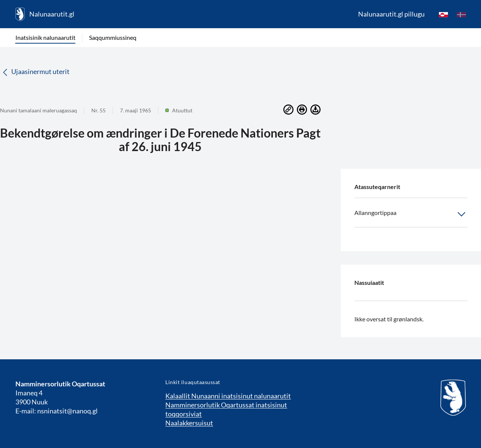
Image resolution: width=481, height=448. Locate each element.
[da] (461, 14)
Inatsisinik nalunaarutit (45, 37)
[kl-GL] (443, 14)
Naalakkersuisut (189, 423)
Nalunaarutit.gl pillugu (391, 14)
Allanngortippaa (411, 214)
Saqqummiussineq (113, 37)
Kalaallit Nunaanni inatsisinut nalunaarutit (228, 396)
